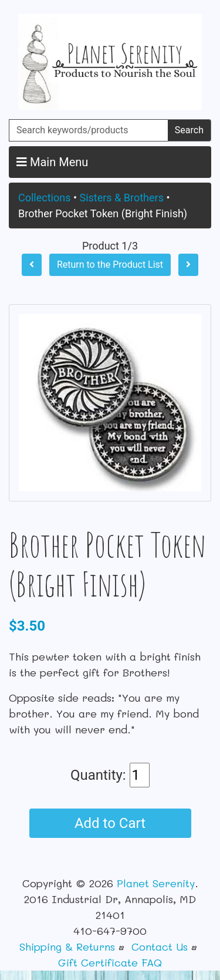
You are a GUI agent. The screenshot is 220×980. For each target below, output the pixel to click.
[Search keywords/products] (89, 130)
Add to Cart (110, 823)
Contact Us (160, 947)
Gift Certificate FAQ (110, 962)
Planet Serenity (156, 883)
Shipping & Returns (67, 947)
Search (189, 130)
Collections (44, 198)
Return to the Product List (110, 265)
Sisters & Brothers (121, 198)
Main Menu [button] (52, 162)
